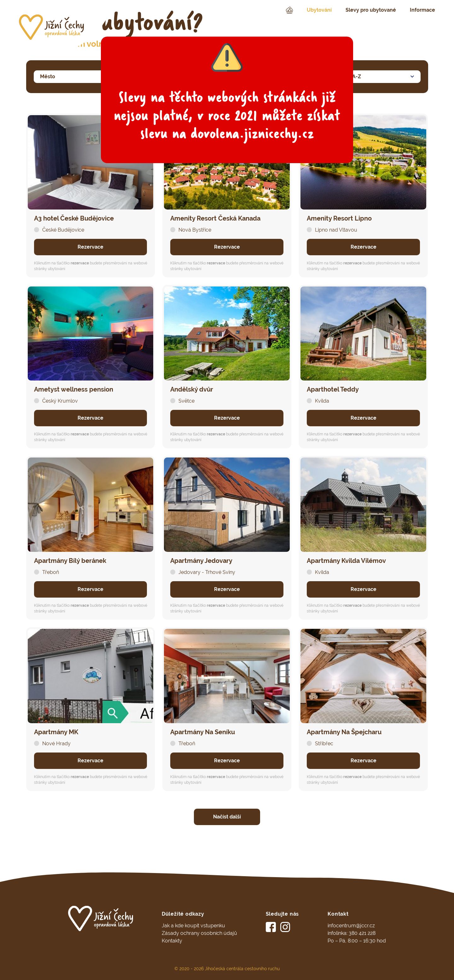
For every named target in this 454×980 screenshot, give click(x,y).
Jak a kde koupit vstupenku (193, 926)
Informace (422, 10)
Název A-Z (348, 75)
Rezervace (90, 247)
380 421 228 (362, 933)
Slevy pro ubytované (371, 10)
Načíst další (227, 817)
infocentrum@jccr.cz (351, 926)
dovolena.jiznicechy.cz (252, 134)
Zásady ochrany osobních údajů (199, 933)
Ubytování (319, 10)
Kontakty (172, 941)
